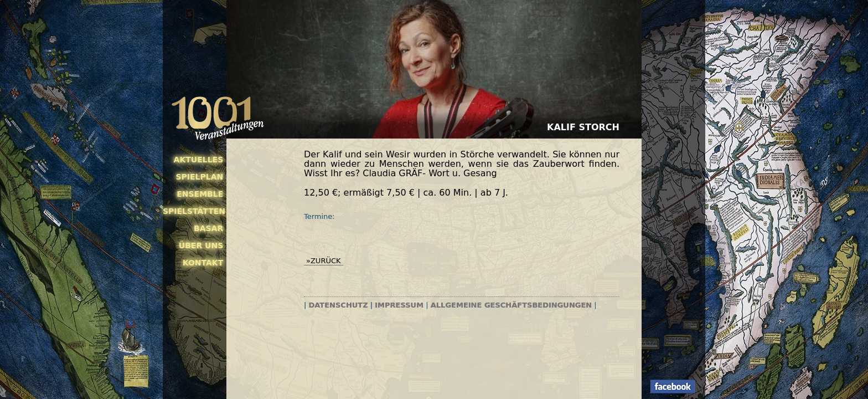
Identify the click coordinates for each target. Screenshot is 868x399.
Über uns (201, 245)
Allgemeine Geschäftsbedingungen (511, 305)
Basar (208, 228)
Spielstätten (193, 211)
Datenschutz (339, 305)
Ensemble (200, 194)
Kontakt (203, 263)
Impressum (399, 305)
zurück (326, 261)
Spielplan (199, 177)
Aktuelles (199, 160)
